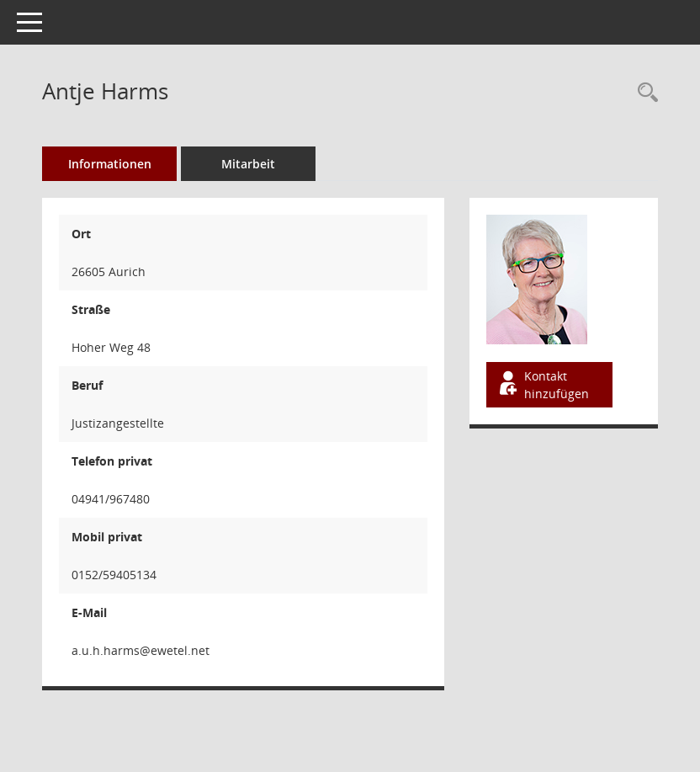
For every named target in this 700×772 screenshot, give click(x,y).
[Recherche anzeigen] (644, 93)
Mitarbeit (248, 164)
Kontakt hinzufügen (543, 385)
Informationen (110, 164)
